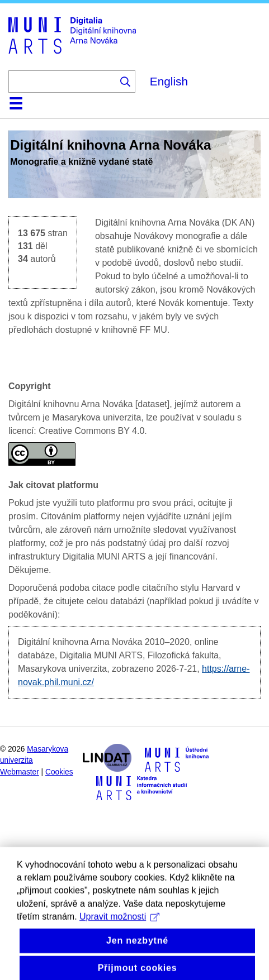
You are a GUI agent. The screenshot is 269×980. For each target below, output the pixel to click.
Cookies (59, 772)
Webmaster (20, 772)
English (169, 81)
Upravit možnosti (119, 926)
